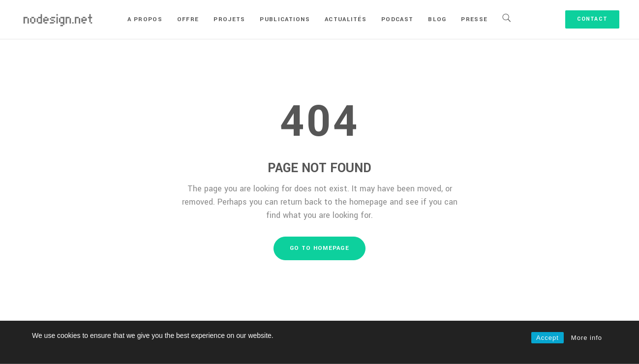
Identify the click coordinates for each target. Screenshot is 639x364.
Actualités (346, 19)
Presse (474, 19)
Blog (437, 19)
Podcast (397, 19)
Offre (188, 19)
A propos (145, 19)
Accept (548, 338)
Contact (592, 19)
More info (587, 338)
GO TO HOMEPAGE (319, 248)
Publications (285, 19)
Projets (229, 19)
